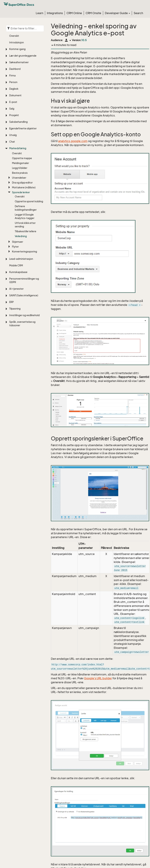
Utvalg (13, 135)
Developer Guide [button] (117, 13)
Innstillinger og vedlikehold (24, 315)
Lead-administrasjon (21, 259)
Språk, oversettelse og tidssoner (22, 324)
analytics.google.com (73, 141)
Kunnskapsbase (18, 272)
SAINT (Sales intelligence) (24, 295)
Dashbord (15, 69)
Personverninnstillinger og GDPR (24, 280)
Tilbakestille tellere (26, 231)
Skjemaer (18, 242)
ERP (11, 302)
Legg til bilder (20, 168)
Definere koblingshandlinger (26, 208)
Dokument (15, 95)
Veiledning (21, 236)
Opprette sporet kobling (29, 201)
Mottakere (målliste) (24, 187)
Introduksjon (16, 42)
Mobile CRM (16, 265)
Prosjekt (14, 115)
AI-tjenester (16, 289)
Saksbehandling (18, 122)
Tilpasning (15, 309)
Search (138, 13)
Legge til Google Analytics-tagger (25, 216)
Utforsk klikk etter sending (25, 225)
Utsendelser (19, 178)
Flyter (15, 247)
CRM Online (74, 13)
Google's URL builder (98, 678)
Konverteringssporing (24, 251)
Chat (12, 142)
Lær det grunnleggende (23, 56)
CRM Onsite (93, 13)
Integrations (55, 13)
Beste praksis (20, 173)
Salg (12, 109)
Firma (12, 75)
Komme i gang (17, 49)
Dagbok (14, 89)
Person (13, 82)
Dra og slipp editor (22, 183)
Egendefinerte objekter (23, 128)
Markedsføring (18, 148)
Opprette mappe (22, 158)
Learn (39, 13)
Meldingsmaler (20, 163)
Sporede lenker (21, 192)
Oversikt (14, 36)
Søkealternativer (19, 62)
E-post (13, 102)
